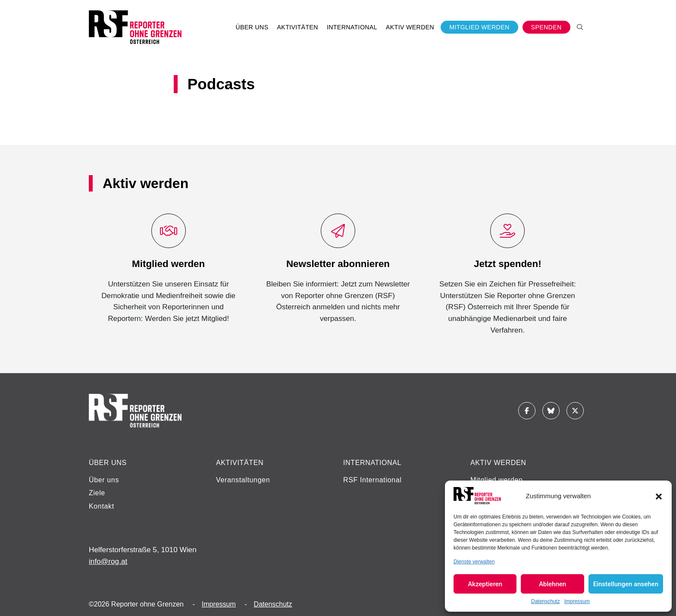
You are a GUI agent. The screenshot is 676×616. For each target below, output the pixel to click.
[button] (659, 496)
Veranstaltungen (243, 480)
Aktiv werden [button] (410, 27)
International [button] (352, 27)
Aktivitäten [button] (298, 27)
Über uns (104, 480)
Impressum (577, 601)
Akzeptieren (485, 584)
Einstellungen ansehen (626, 584)
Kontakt (102, 506)
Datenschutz (546, 601)
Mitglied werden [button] (479, 27)
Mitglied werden (497, 480)
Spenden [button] (546, 27)
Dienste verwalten (474, 562)
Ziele (97, 493)
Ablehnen (552, 584)
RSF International (372, 480)
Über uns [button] (252, 27)
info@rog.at (108, 561)
